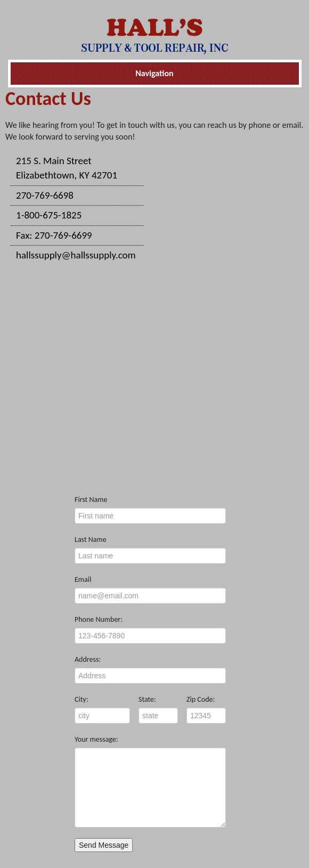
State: (147, 699)
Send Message (104, 845)
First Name (91, 500)
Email (83, 579)
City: (81, 699)
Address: (88, 659)
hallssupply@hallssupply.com (76, 255)
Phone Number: (99, 619)
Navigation (154, 73)
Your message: (96, 739)
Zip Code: (201, 699)
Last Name (91, 540)
